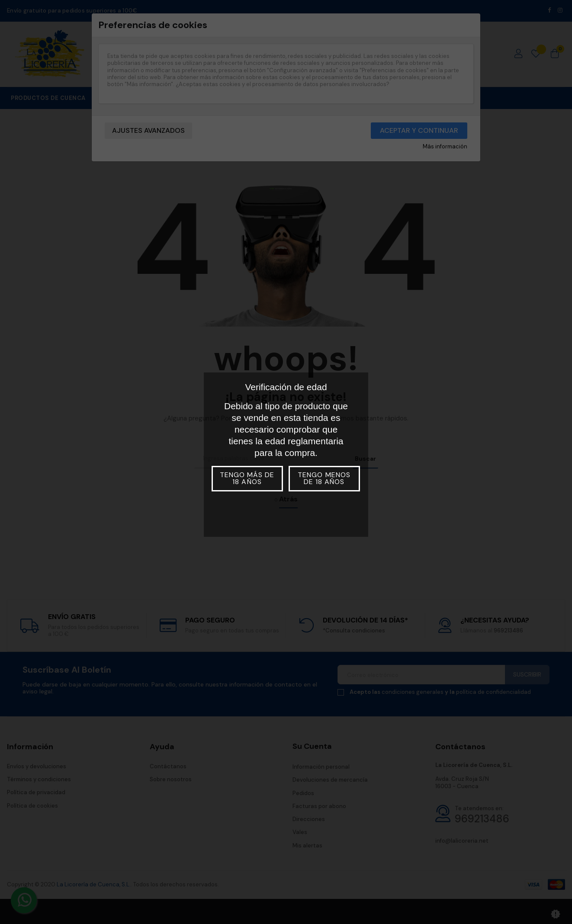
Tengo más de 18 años (247, 478)
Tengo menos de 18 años (324, 478)
